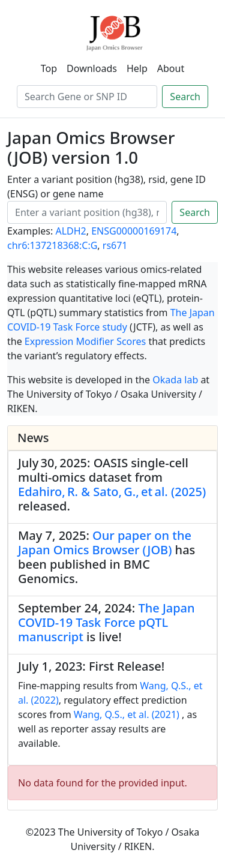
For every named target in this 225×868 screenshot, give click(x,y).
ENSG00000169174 (134, 231)
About (171, 68)
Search (185, 97)
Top (49, 68)
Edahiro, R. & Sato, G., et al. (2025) (112, 492)
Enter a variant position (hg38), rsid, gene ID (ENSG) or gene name (106, 187)
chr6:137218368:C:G (52, 245)
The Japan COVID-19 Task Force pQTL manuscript (106, 622)
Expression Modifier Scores (85, 341)
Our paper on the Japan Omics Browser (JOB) (105, 543)
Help (137, 68)
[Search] (87, 97)
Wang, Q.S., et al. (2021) (127, 714)
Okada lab (175, 380)
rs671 (115, 245)
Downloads (92, 68)
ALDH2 (70, 231)
